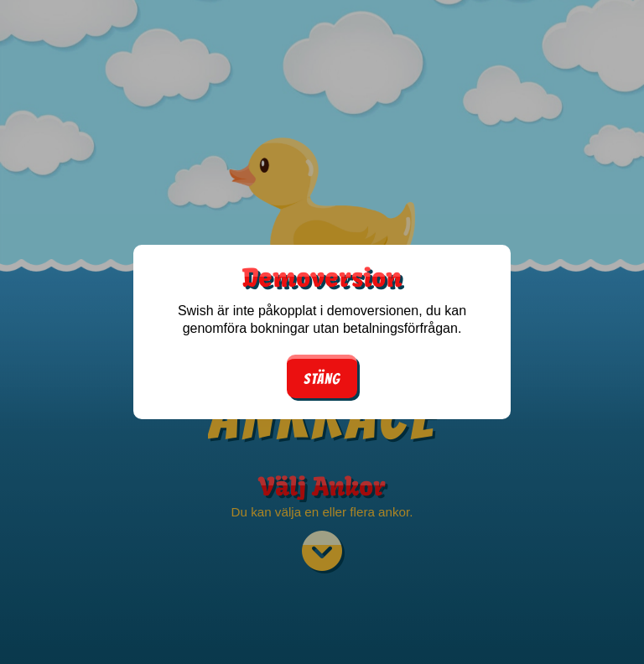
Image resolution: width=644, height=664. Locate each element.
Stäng (322, 379)
